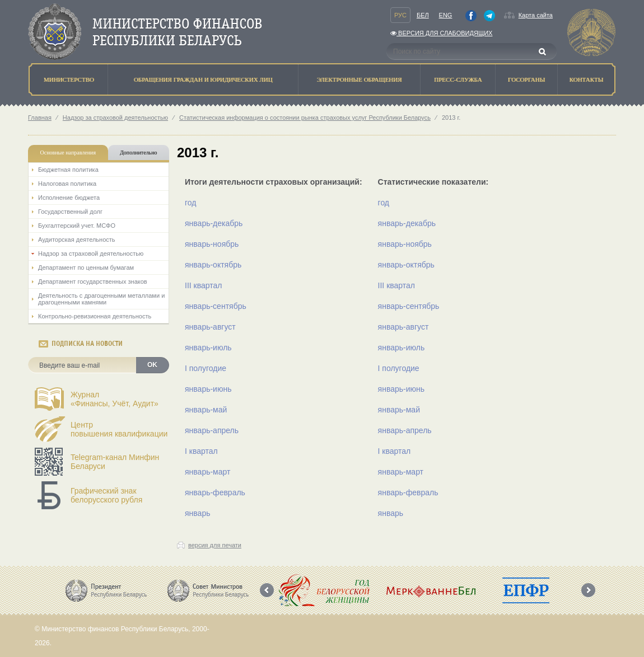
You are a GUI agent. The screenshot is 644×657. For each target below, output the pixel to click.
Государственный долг (70, 212)
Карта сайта (536, 15)
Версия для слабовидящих (441, 33)
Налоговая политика (67, 184)
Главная (40, 118)
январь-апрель (212, 430)
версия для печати (215, 545)
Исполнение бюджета (69, 198)
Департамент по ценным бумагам (86, 268)
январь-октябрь (213, 265)
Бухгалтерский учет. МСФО (77, 226)
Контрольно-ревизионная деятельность (95, 316)
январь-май (206, 410)
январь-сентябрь (216, 306)
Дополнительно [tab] (138, 152)
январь (197, 513)
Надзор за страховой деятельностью (115, 118)
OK (152, 365)
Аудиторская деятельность (77, 240)
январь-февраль (215, 492)
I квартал (201, 451)
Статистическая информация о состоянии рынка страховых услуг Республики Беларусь (305, 118)
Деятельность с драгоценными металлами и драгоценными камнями (101, 299)
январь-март (207, 472)
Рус (400, 15)
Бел (423, 15)
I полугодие (206, 368)
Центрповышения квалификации (119, 429)
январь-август (210, 327)
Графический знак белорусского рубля (106, 495)
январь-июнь (208, 389)
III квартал (203, 285)
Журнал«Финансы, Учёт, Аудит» (115, 399)
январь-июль (208, 348)
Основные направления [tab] (68, 152)
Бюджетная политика (68, 170)
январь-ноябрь (212, 244)
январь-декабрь (214, 223)
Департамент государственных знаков (93, 281)
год (190, 203)
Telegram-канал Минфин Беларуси (115, 462)
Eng (446, 15)
